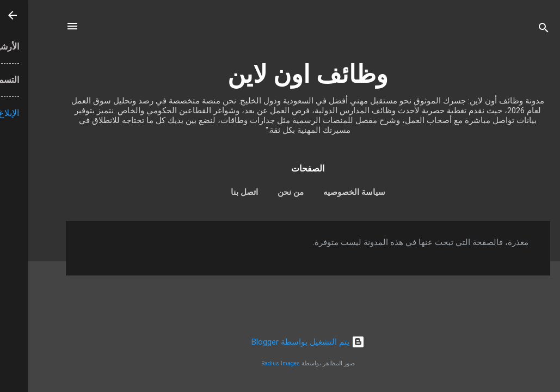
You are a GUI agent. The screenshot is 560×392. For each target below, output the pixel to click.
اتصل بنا (217, 192)
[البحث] (516, 30)
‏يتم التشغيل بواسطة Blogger (280, 342)
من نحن (263, 192)
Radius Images (253, 363)
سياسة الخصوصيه (327, 192)
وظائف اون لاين (280, 74)
